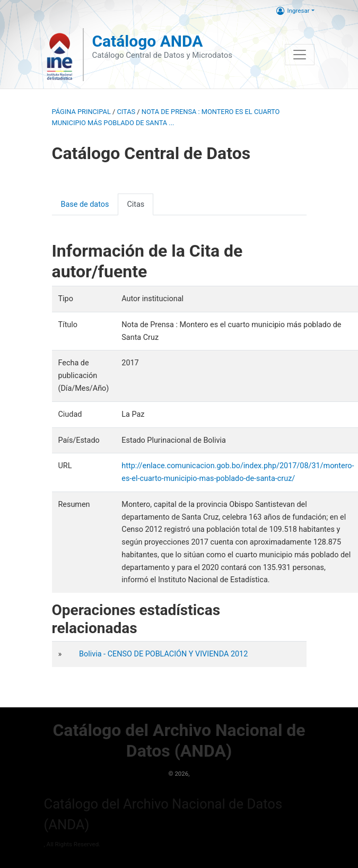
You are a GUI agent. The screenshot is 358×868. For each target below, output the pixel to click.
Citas (126, 112)
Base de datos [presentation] (85, 204)
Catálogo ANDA (147, 41)
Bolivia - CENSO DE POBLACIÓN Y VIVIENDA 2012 (163, 654)
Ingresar (293, 11)
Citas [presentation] (136, 204)
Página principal (81, 112)
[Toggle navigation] (300, 55)
